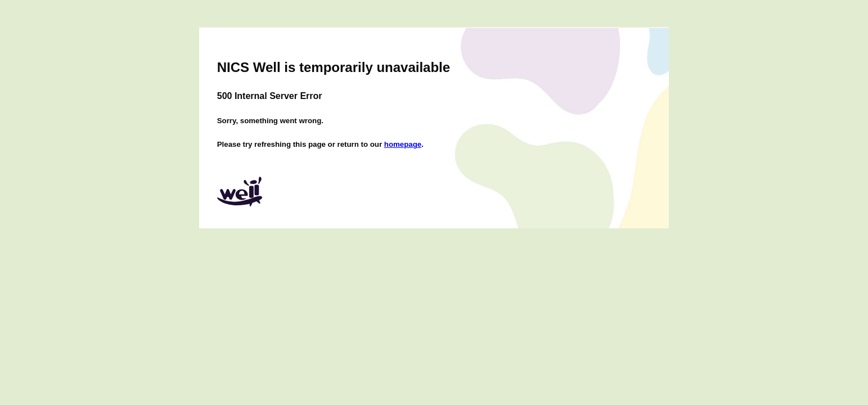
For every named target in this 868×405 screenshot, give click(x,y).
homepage (403, 144)
